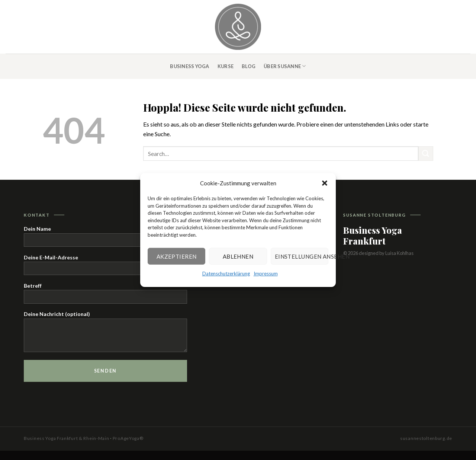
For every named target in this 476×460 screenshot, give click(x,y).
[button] (325, 183)
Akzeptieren (177, 256)
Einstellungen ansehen (302, 256)
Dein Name (105, 238)
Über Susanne (285, 66)
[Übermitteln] (426, 154)
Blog (249, 66)
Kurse (226, 66)
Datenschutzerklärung (226, 274)
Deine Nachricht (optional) (105, 334)
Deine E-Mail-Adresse (105, 267)
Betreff (105, 295)
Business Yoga (189, 66)
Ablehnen (238, 256)
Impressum (266, 274)
